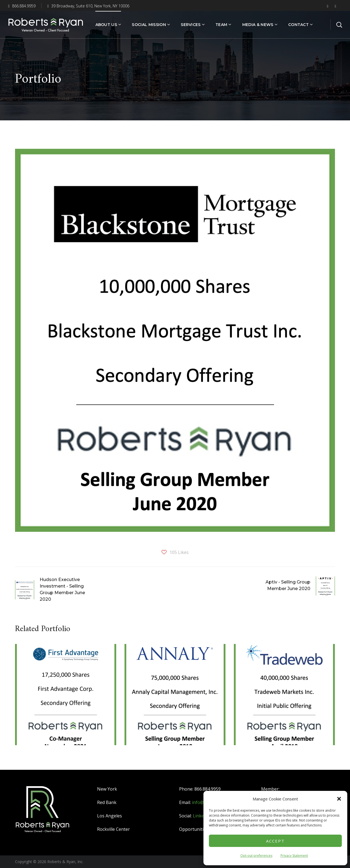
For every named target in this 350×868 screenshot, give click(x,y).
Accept (275, 841)
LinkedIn (202, 816)
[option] (66, 699)
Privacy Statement (294, 856)
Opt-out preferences (256, 856)
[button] (339, 799)
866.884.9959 (22, 6)
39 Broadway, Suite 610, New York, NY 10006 (88, 6)
